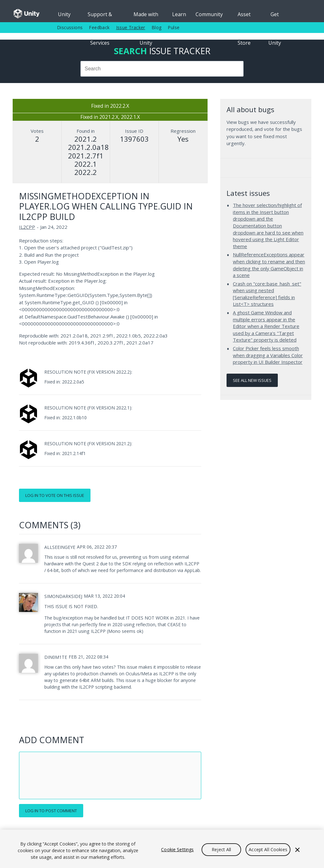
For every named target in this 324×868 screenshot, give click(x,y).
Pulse (174, 27)
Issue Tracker (131, 27)
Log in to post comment (51, 811)
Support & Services (100, 16)
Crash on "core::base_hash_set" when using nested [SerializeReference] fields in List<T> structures (267, 294)
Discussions (70, 27)
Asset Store (244, 16)
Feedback (99, 27)
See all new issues (252, 380)
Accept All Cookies (268, 849)
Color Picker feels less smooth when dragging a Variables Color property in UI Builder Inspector (268, 355)
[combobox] (162, 69)
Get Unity (275, 16)
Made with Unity (146, 16)
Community (209, 14)
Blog (157, 27)
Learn (179, 14)
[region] (162, 849)
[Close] (297, 850)
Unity (64, 14)
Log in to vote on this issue (55, 495)
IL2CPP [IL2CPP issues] (27, 227)
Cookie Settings (177, 849)
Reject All (221, 849)
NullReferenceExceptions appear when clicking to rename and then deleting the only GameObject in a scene (269, 265)
